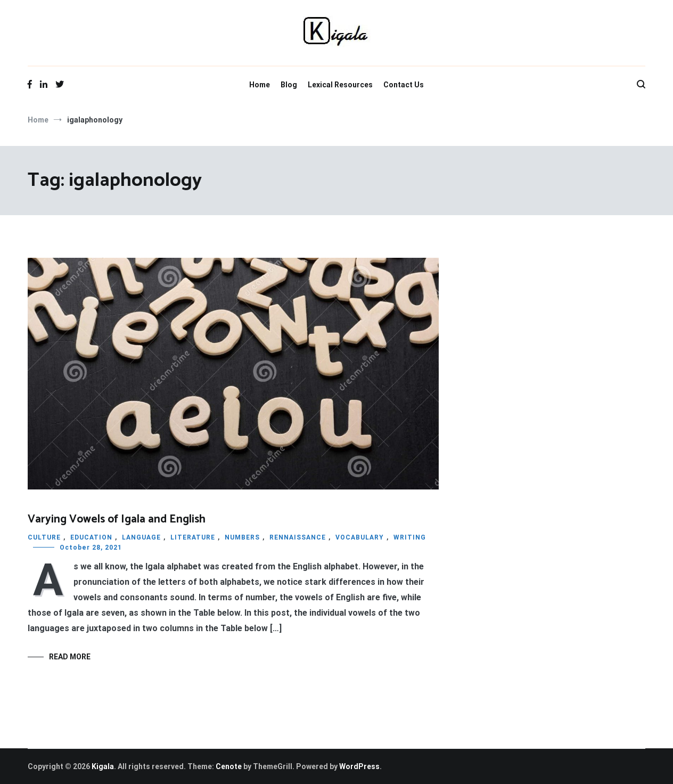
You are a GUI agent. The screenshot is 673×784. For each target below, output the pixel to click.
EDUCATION (91, 537)
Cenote (229, 766)
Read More (70, 657)
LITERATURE (193, 537)
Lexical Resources (340, 85)
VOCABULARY (360, 537)
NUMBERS (242, 537)
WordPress (359, 766)
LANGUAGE (141, 537)
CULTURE (44, 537)
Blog (289, 85)
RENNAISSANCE (298, 537)
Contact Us (404, 85)
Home (260, 85)
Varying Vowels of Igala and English (117, 519)
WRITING (410, 537)
